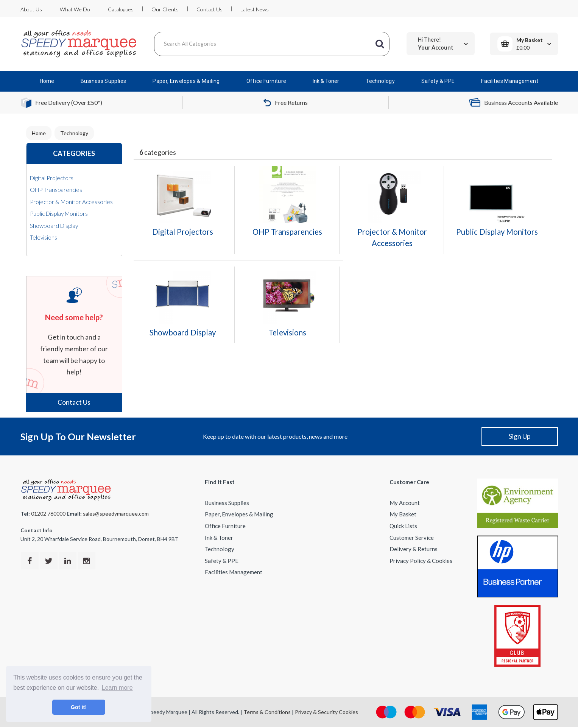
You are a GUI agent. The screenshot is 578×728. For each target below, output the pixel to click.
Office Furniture (266, 81)
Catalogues (121, 9)
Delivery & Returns (414, 549)
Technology (380, 81)
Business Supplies (103, 81)
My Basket (403, 514)
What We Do (75, 9)
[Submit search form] (380, 44)
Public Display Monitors (59, 214)
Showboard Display (54, 226)
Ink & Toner (326, 81)
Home (47, 81)
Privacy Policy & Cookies (421, 561)
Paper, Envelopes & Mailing (186, 81)
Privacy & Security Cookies (326, 712)
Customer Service (412, 538)
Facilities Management (510, 81)
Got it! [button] (79, 707)
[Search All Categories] (272, 44)
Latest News (255, 9)
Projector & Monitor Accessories (71, 202)
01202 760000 (48, 514)
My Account (405, 503)
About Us (31, 9)
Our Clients (165, 9)
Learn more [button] (117, 688)
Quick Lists (403, 526)
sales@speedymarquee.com (116, 514)
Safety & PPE (438, 81)
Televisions (44, 237)
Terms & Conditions (267, 712)
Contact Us (210, 9)
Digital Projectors (52, 178)
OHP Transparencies (56, 190)
